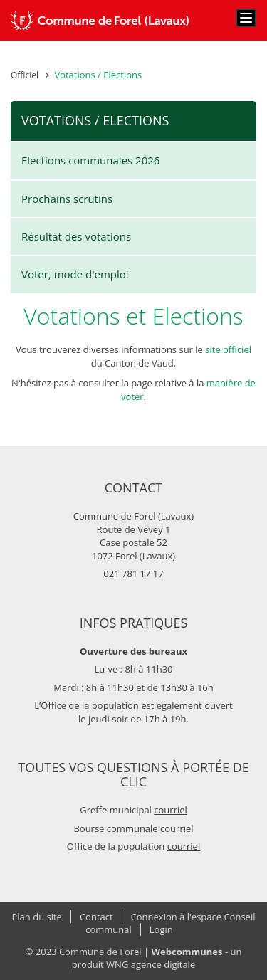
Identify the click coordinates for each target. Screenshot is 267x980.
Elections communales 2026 (90, 160)
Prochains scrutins (67, 199)
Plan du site (37, 917)
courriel (171, 810)
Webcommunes (187, 952)
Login (161, 929)
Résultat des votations (76, 236)
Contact (96, 917)
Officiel (25, 75)
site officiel (228, 349)
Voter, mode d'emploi (75, 274)
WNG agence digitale (151, 964)
